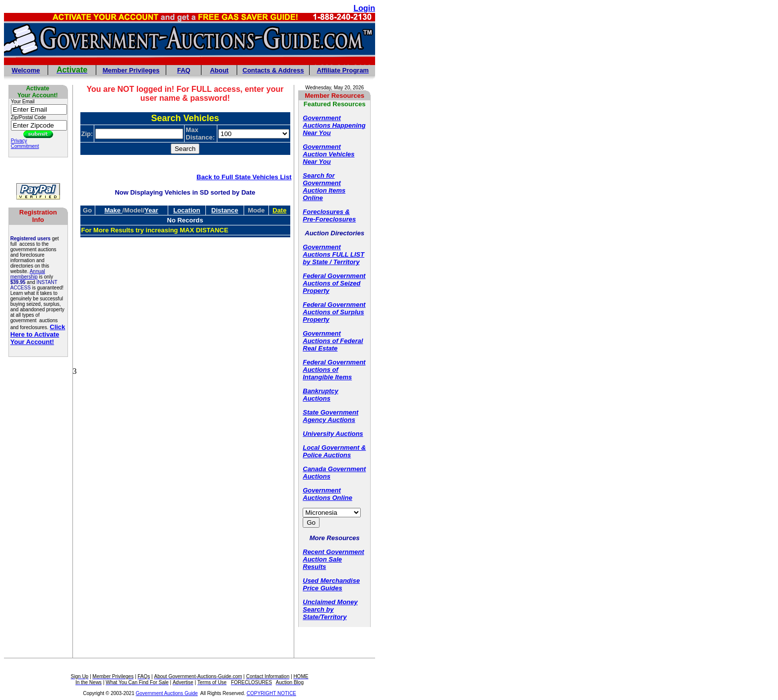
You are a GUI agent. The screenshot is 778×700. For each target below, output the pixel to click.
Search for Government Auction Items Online (324, 187)
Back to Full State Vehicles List (244, 177)
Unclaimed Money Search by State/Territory (330, 609)
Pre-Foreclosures (329, 219)
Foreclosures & (326, 212)
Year (151, 210)
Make (113, 210)
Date (279, 210)
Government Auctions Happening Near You (334, 125)
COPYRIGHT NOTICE (271, 693)
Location (187, 210)
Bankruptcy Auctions (321, 395)
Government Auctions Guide (167, 693)
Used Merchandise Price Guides (331, 584)
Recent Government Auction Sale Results (333, 559)
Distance (225, 210)
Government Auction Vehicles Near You (328, 154)
